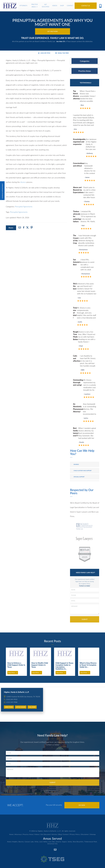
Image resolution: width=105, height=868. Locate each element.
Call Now (32, 707)
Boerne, (21, 842)
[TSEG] (52, 857)
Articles (55, 834)
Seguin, (65, 842)
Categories (85, 61)
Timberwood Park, (91, 842)
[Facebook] (51, 849)
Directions (9, 707)
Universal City (52, 844)
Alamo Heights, (13, 842)
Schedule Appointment (2, 191)
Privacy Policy (75, 834)
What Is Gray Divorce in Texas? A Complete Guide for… (88, 665)
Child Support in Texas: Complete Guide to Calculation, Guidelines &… (65, 666)
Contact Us (86, 6)
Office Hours (21, 707)
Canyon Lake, (29, 842)
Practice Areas (85, 71)
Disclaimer (85, 834)
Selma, (70, 842)
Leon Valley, (44, 842)
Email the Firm (62, 53)
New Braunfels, (78, 842)
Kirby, (37, 842)
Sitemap (93, 834)
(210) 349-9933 (44, 53)
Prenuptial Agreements (24, 207)
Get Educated (46, 834)
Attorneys (18, 834)
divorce (23, 182)
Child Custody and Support (83, 471)
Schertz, (59, 842)
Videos (37, 834)
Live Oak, (52, 842)
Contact (66, 834)
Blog (60, 834)
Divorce (76, 464)
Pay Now (82, 805)
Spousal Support (79, 477)
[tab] (85, 61)
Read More (13, 673)
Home (11, 834)
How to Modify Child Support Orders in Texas (40, 665)
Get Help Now (53, 31)
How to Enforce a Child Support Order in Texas (16, 665)
